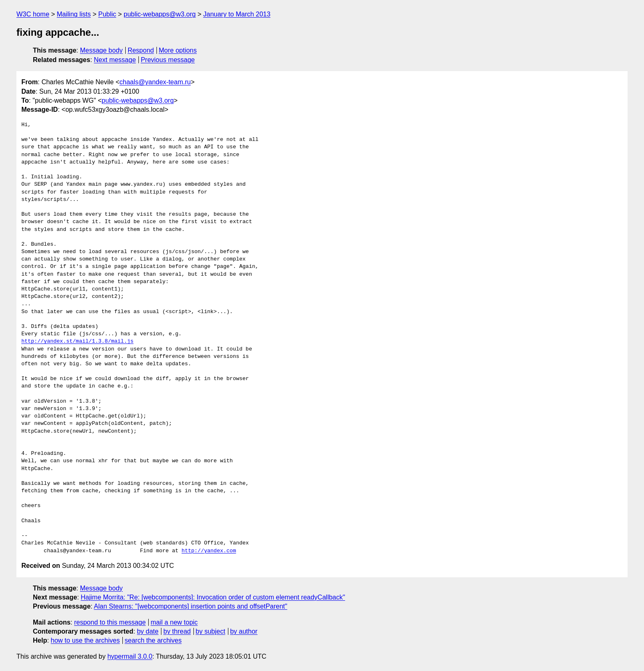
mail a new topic (174, 622)
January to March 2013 (237, 14)
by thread (177, 631)
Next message (115, 60)
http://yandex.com (209, 551)
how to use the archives (85, 640)
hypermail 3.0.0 (130, 656)
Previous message (168, 60)
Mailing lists (74, 14)
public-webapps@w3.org (160, 14)
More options (178, 50)
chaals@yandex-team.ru (155, 82)
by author (244, 631)
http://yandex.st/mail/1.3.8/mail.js (77, 341)
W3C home (33, 14)
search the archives (153, 640)
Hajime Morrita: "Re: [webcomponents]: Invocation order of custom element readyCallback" (213, 597)
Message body (101, 50)
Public (107, 14)
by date (147, 631)
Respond (141, 50)
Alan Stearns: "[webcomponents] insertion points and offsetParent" (191, 606)
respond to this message (110, 622)
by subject (210, 631)
